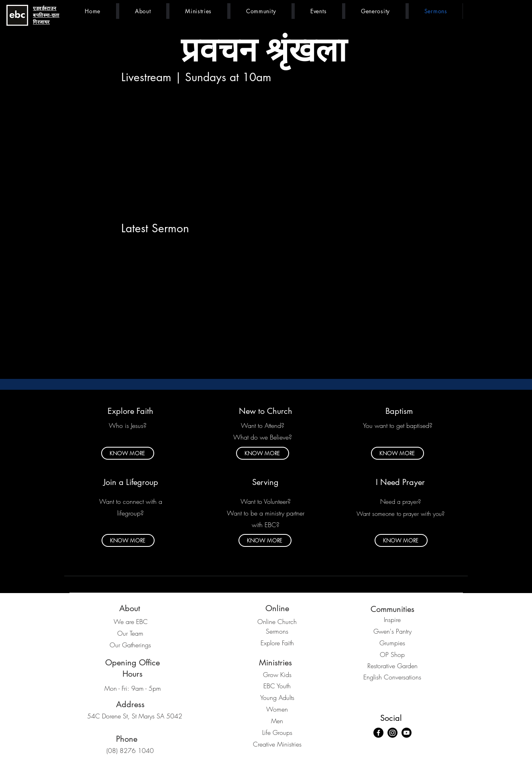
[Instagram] (392, 733)
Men (277, 721)
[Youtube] (407, 733)
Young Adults (277, 698)
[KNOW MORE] (128, 453)
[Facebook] (378, 733)
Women (277, 709)
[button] (143, 11)
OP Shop (392, 655)
